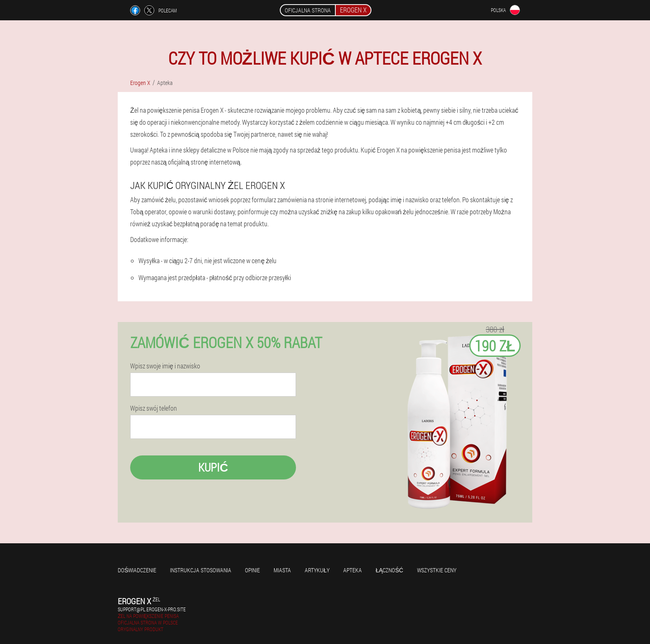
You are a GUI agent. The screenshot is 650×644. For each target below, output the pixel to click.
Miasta (282, 570)
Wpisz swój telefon (154, 408)
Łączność (389, 570)
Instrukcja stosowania (201, 570)
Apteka (353, 570)
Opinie (252, 570)
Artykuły (317, 570)
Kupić (213, 467)
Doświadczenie (137, 570)
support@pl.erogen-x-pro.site (152, 609)
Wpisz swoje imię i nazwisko (165, 366)
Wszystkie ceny (437, 570)
